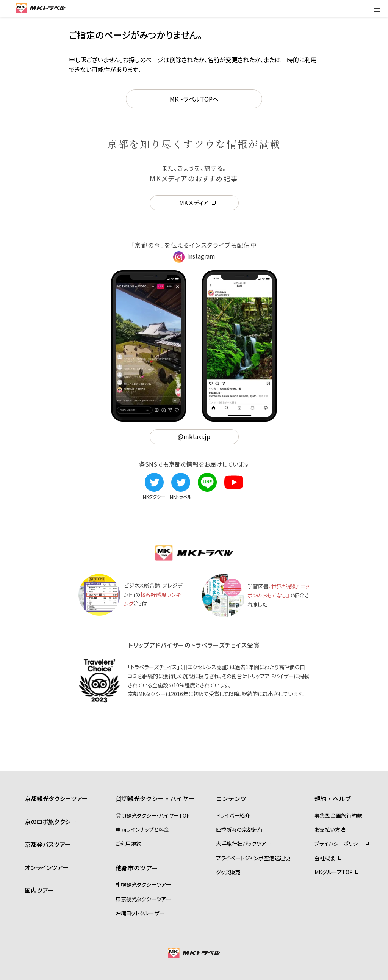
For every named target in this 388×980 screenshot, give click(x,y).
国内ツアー (39, 890)
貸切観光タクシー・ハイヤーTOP (153, 815)
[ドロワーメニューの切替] (377, 9)
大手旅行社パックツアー (244, 844)
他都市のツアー (137, 868)
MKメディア (194, 202)
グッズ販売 (228, 872)
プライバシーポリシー (339, 844)
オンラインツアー (47, 867)
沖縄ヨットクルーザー (140, 913)
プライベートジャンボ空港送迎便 (253, 858)
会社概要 (325, 858)
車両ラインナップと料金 (142, 829)
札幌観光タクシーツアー (143, 884)
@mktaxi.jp (194, 436)
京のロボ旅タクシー (51, 822)
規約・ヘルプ (333, 798)
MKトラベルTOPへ (194, 99)
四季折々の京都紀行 (239, 829)
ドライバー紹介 (233, 815)
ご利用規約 (128, 844)
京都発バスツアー (48, 844)
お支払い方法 (330, 829)
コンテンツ (231, 798)
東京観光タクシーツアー (143, 899)
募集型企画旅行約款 (338, 815)
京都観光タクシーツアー (56, 798)
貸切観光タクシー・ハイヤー (155, 798)
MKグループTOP (334, 872)
